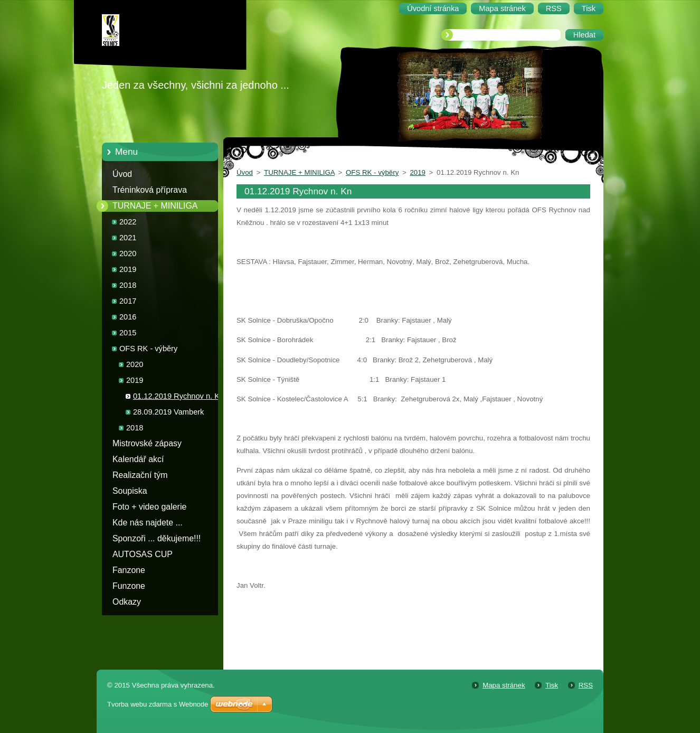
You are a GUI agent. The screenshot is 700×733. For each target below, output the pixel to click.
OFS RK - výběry (148, 349)
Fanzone (129, 570)
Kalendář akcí (138, 459)
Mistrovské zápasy (147, 443)
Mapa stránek (504, 685)
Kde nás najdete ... (148, 523)
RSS (586, 685)
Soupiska (130, 491)
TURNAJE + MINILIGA (155, 206)
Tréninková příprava (150, 190)
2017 (128, 301)
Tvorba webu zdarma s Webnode (158, 704)
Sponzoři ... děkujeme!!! (157, 538)
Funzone (129, 586)
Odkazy (127, 602)
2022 (128, 222)
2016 (128, 317)
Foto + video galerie (149, 507)
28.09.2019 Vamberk (168, 412)
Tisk (552, 685)
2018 (128, 285)
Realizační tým (140, 475)
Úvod (122, 174)
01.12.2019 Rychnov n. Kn (178, 396)
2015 (128, 333)
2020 (128, 253)
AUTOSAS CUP (143, 554)
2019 (128, 269)
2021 (128, 238)
